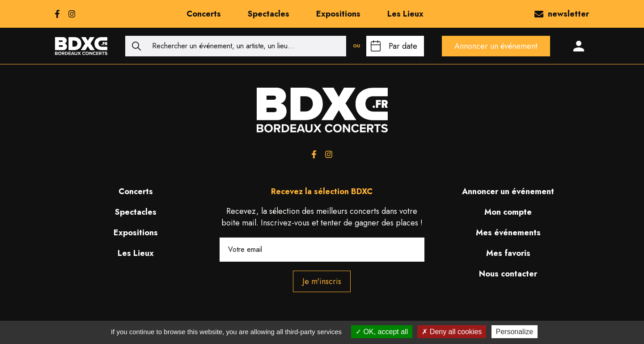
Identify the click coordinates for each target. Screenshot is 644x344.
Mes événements (508, 233)
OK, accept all (382, 332)
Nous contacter (508, 274)
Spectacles (269, 14)
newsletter (562, 14)
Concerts (204, 14)
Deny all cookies (452, 332)
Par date (403, 46)
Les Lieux (405, 14)
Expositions (338, 14)
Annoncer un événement (496, 46)
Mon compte (508, 212)
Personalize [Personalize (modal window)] (515, 332)
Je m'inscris (322, 281)
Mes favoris (508, 253)
